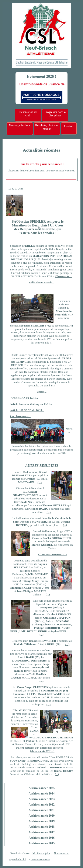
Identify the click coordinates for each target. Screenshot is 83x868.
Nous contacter (62, 853)
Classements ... (63, 276)
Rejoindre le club (18, 860)
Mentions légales (41, 853)
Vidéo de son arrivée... (41, 282)
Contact (69, 126)
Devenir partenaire (40, 860)
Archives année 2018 (42, 827)
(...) (41, 635)
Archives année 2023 (42, 799)
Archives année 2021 (42, 810)
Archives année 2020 (42, 816)
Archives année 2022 (42, 805)
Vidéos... (41, 392)
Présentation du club (28, 114)
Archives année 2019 (42, 821)
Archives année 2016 (42, 838)
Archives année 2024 (42, 794)
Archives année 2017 (42, 832)
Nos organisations (20, 125)
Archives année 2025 (42, 788)
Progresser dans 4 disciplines (55, 114)
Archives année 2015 (42, 843)
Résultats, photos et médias (47, 127)
